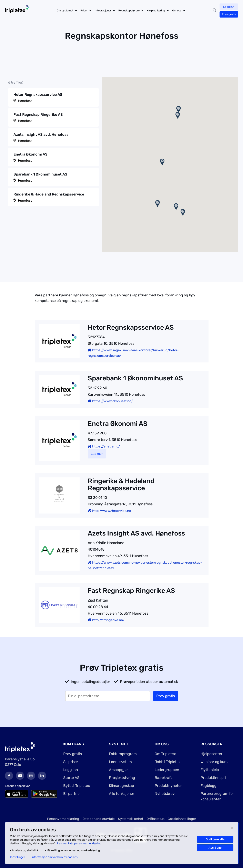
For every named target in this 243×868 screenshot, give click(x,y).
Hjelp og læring (157, 10)
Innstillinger (17, 857)
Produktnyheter (168, 786)
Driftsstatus (155, 819)
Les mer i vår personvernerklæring (79, 843)
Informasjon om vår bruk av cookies (54, 857)
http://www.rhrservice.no (109, 511)
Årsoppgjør (118, 770)
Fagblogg (209, 786)
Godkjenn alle (215, 839)
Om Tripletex (165, 754)
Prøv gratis (229, 14)
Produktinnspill (213, 778)
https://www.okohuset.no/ (110, 401)
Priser (85, 10)
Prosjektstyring (122, 778)
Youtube (20, 776)
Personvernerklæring (63, 819)
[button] (162, 162)
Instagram (31, 776)
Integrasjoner (104, 10)
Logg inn (229, 7)
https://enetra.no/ (104, 446)
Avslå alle (215, 848)
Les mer (97, 454)
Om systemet (66, 10)
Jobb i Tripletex (168, 762)
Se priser (71, 762)
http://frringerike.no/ (106, 620)
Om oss (178, 10)
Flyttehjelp (210, 770)
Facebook (9, 776)
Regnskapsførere (130, 10)
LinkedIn (42, 776)
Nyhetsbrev (165, 794)
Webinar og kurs (214, 762)
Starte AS (71, 778)
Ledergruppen (167, 770)
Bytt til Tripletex (77, 786)
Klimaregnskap (121, 786)
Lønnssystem (120, 762)
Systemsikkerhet (131, 819)
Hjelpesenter (211, 754)
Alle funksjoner (122, 794)
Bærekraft (163, 778)
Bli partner (72, 794)
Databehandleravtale (99, 819)
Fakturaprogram (123, 754)
